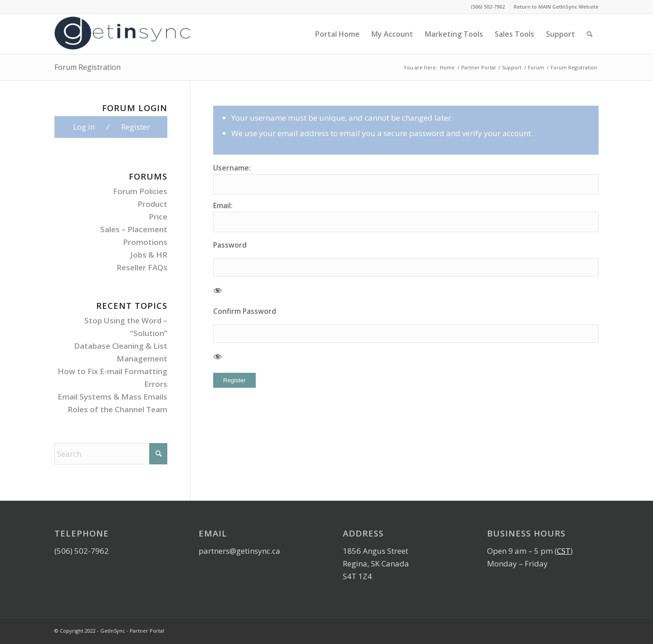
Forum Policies (140, 191)
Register (234, 380)
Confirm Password (245, 311)
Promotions (145, 242)
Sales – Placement (134, 229)
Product (152, 204)
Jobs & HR (149, 255)
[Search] (590, 34)
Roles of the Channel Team (117, 409)
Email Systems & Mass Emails (112, 397)
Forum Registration (88, 67)
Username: (232, 168)
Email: (223, 205)
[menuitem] (554, 7)
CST (564, 551)
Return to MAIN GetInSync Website (556, 7)
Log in (84, 127)
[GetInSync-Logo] (122, 34)
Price (158, 217)
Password (230, 245)
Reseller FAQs (142, 267)
